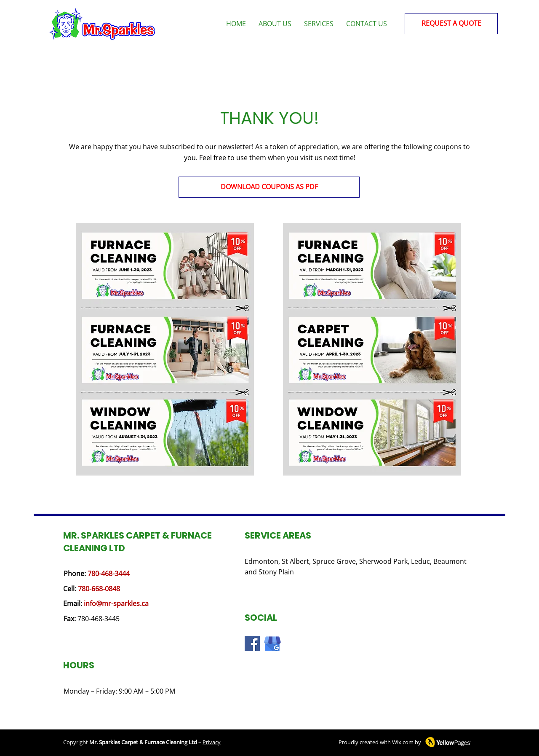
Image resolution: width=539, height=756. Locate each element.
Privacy (212, 742)
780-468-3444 (109, 574)
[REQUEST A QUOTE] (451, 24)
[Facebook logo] (252, 643)
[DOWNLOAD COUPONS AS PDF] (269, 187)
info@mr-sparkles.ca (116, 603)
